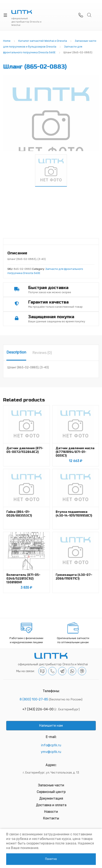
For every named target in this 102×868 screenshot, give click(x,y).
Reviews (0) (42, 353)
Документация (51, 798)
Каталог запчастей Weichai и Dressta (43, 41)
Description (16, 352)
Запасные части (51, 785)
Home (7, 41)
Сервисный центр (51, 792)
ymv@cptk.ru (51, 752)
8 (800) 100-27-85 (34, 699)
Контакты (51, 818)
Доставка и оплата (51, 805)
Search (89, 15)
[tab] (16, 353)
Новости (51, 812)
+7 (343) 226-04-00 (38, 709)
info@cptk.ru (51, 745)
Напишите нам (51, 726)
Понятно (51, 859)
